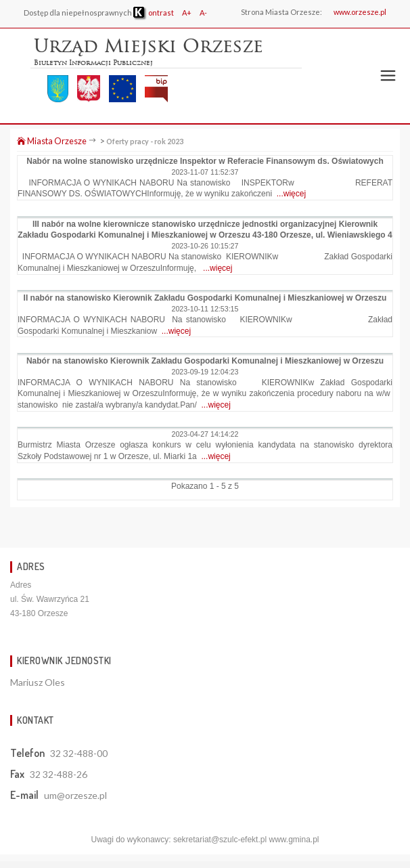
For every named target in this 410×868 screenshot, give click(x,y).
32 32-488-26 (59, 774)
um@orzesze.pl (75, 795)
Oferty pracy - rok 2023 (145, 141)
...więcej (291, 194)
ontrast (154, 13)
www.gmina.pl (294, 840)
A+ (187, 13)
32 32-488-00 (79, 753)
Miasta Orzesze (52, 141)
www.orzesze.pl (360, 12)
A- (203, 13)
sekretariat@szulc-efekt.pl (220, 840)
